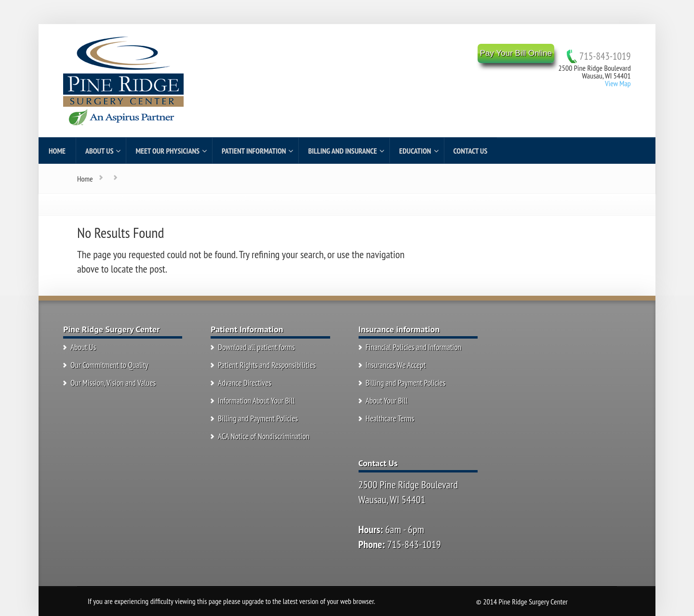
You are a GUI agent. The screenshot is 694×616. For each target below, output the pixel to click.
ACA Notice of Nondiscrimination (264, 436)
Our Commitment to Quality (109, 365)
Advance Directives (245, 383)
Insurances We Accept (396, 365)
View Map (618, 83)
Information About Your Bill (256, 401)
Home (85, 179)
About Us (83, 347)
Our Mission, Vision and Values (113, 383)
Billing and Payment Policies (258, 419)
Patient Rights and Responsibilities (267, 365)
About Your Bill (387, 401)
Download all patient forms (256, 347)
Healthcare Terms (390, 419)
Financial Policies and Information (414, 347)
